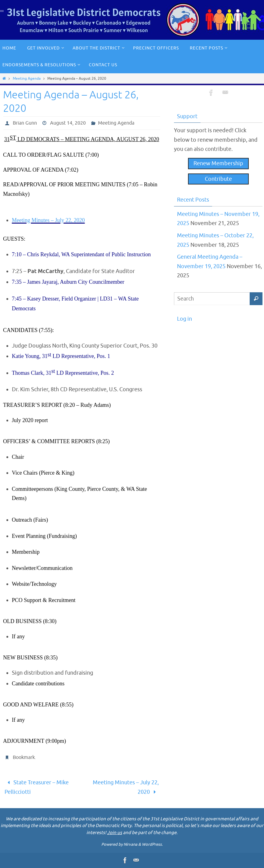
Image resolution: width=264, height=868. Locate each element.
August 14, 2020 (68, 123)
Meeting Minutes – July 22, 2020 (126, 787)
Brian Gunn (25, 123)
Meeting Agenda (27, 78)
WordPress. (152, 844)
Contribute (218, 179)
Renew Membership (218, 163)
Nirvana (130, 844)
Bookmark (24, 757)
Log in (184, 319)
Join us (115, 833)
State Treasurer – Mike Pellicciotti (37, 787)
